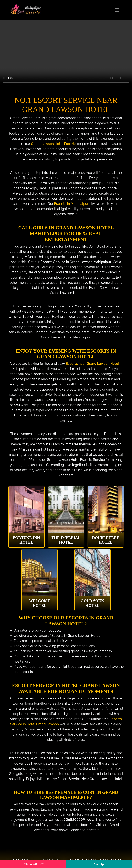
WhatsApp (99, 864)
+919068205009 (33, 864)
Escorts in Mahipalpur (71, 204)
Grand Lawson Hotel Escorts (54, 144)
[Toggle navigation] (117, 10)
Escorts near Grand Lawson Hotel (92, 364)
